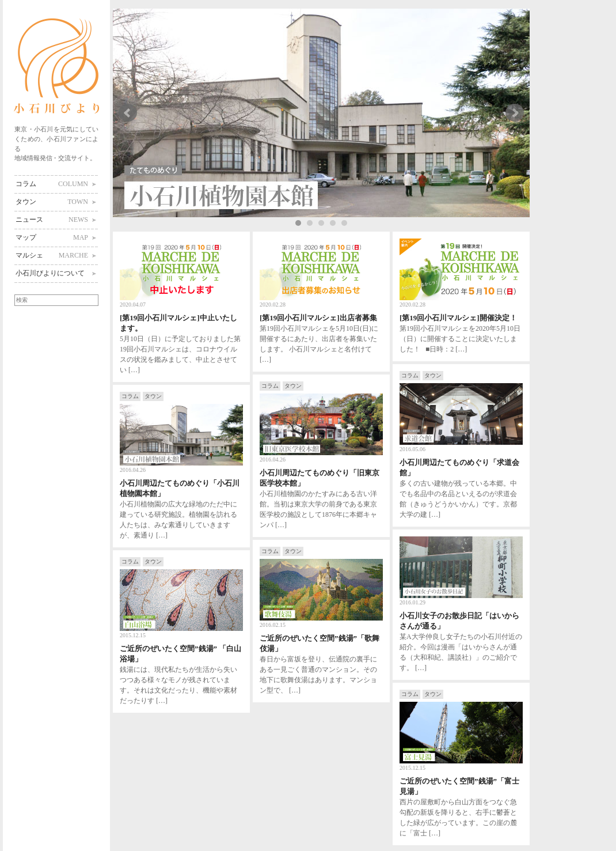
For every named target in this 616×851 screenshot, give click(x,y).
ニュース (52, 220)
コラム (52, 184)
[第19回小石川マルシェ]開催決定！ (458, 318)
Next (515, 113)
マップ (52, 237)
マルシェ (52, 255)
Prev (128, 113)
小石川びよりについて (50, 273)
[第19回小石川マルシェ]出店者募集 (318, 318)
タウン (52, 202)
